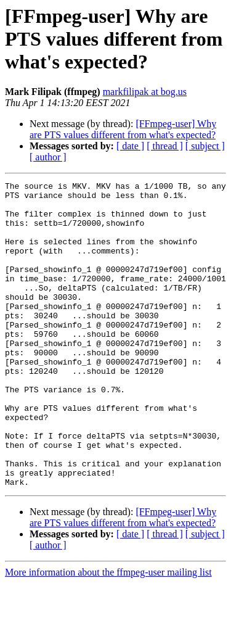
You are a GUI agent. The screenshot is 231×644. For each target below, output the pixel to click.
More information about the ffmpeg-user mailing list (108, 633)
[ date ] (130, 146)
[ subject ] (205, 146)
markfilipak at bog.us (145, 92)
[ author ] (48, 157)
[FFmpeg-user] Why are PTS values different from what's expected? (123, 129)
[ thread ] (165, 146)
